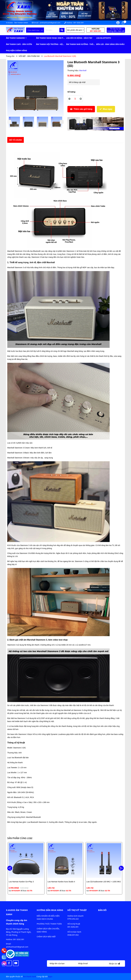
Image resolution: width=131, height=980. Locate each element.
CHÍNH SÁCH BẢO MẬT (46, 937)
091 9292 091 (79, 23)
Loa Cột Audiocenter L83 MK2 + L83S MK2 (104, 882)
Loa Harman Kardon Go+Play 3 (21, 882)
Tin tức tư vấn (116, 30)
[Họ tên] (61, 963)
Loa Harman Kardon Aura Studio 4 (61, 882)
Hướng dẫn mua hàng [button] (50, 910)
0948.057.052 (73, 935)
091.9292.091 (73, 927)
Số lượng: (72, 92)
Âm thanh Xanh (30, 976)
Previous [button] (9, 122)
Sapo (50, 976)
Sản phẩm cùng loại (20, 838)
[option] (14, 123)
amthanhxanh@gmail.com (50, 23)
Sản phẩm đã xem (75, 30)
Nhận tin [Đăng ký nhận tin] (114, 964)
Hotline (95, 30)
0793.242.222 (73, 919)
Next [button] (62, 122)
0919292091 (16, 891)
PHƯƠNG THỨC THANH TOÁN (49, 924)
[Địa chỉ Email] (90, 963)
